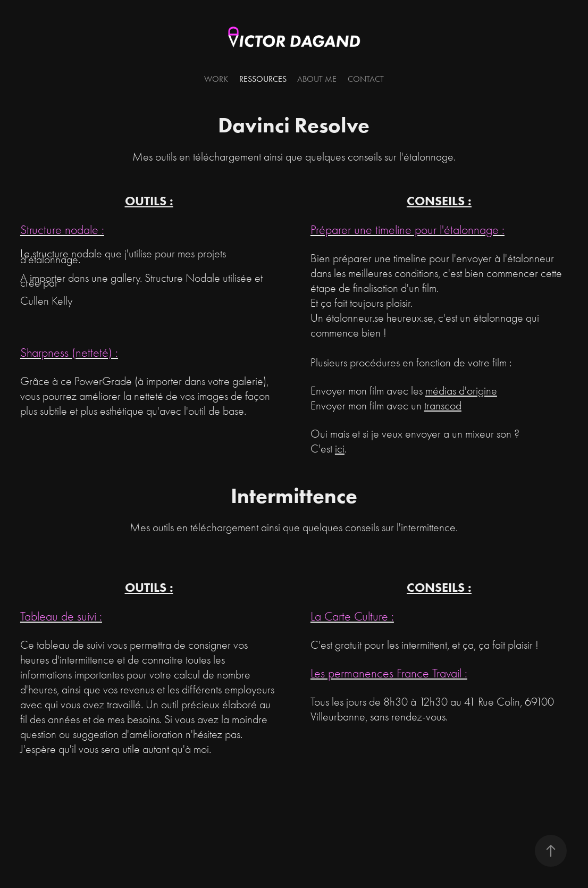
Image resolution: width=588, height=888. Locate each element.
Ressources (263, 79)
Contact (366, 79)
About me (317, 79)
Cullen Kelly (46, 301)
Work (216, 79)
